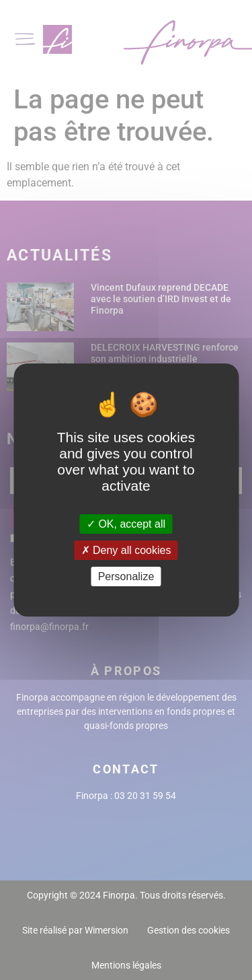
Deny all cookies (126, 550)
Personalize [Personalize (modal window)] (126, 576)
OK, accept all (126, 523)
